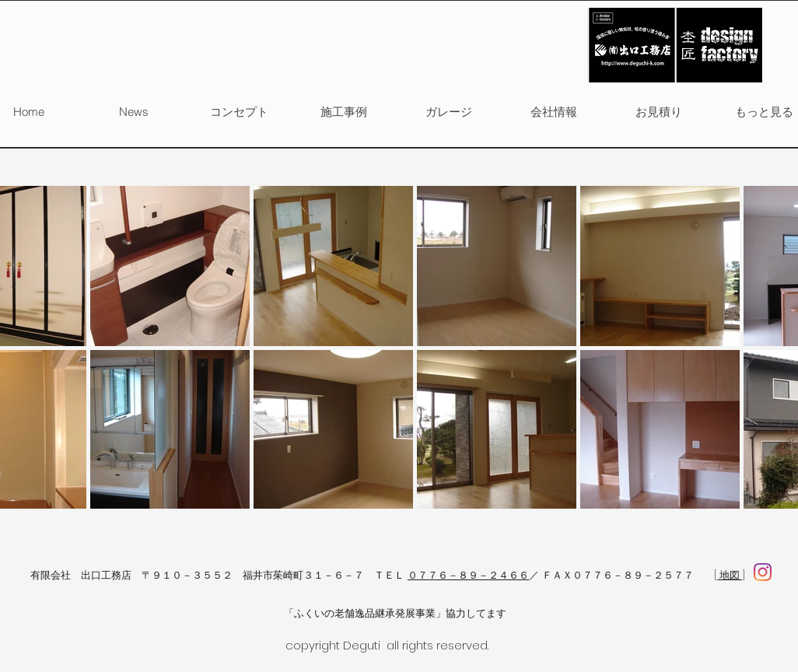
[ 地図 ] (730, 575)
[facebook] (763, 572)
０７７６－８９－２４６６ (468, 575)
